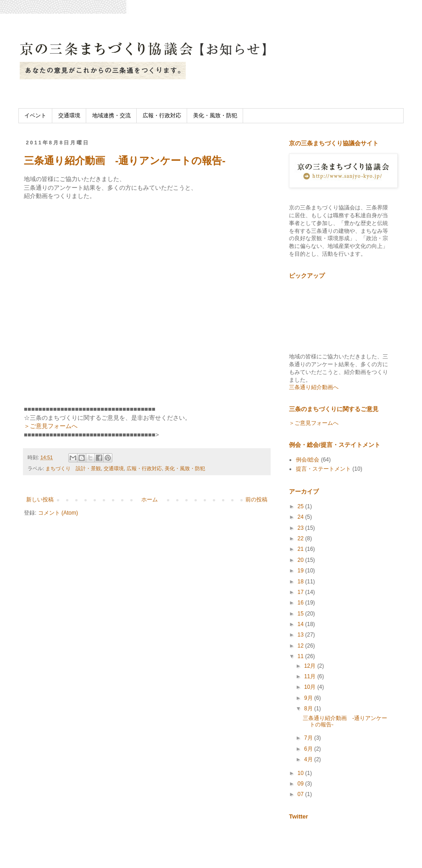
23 (302, 528)
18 (302, 582)
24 (302, 517)
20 (302, 560)
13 (302, 635)
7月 (309, 738)
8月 (309, 709)
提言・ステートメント (323, 469)
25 (302, 506)
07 (302, 794)
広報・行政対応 (162, 115)
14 (302, 624)
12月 (311, 666)
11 (302, 656)
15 (302, 614)
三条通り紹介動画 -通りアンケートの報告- (125, 161)
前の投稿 (256, 500)
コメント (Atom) (58, 513)
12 (302, 646)
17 (302, 592)
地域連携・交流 (111, 115)
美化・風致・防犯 (215, 115)
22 (302, 538)
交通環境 (69, 115)
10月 (311, 687)
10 (302, 773)
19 (302, 571)
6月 (309, 749)
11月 (311, 676)
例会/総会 (308, 460)
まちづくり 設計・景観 (73, 468)
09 (302, 784)
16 (302, 603)
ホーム (150, 500)
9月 (309, 698)
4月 (309, 759)
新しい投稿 (40, 500)
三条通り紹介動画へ (314, 387)
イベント (35, 115)
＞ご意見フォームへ (51, 426)
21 (302, 549)
